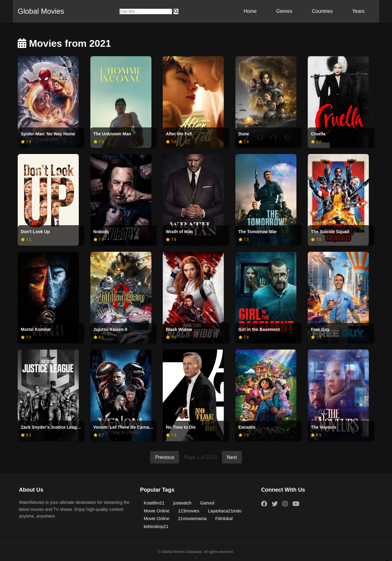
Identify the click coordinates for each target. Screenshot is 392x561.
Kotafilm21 (154, 503)
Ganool (207, 503)
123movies (189, 511)
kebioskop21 (156, 526)
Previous (165, 457)
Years (358, 11)
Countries (322, 11)
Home (250, 11)
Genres (284, 11)
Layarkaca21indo (225, 511)
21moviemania (192, 519)
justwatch (182, 503)
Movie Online (157, 511)
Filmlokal (224, 519)
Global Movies (41, 11)
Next (232, 457)
